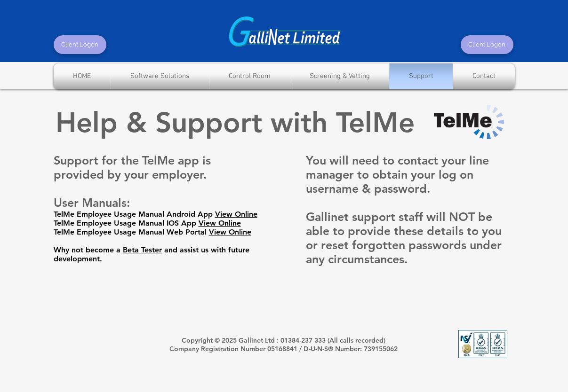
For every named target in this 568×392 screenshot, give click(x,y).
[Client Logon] (80, 45)
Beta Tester (142, 250)
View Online (236, 214)
